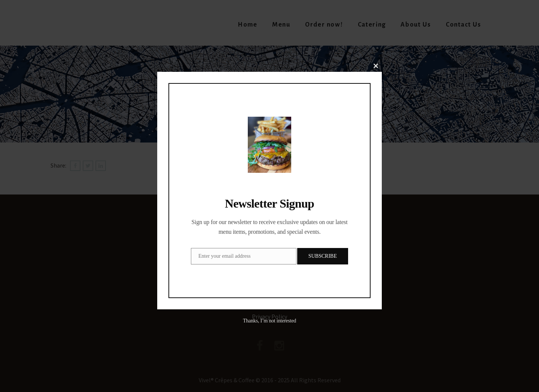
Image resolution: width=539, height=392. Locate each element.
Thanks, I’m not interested (269, 321)
